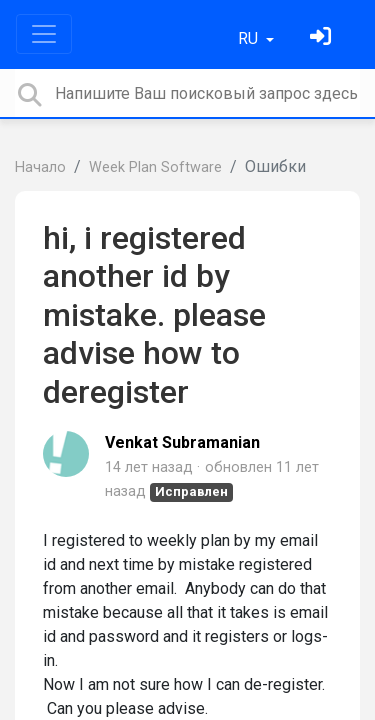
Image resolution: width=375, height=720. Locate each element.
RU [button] (250, 38)
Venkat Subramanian (182, 442)
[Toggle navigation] (44, 34)
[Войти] (323, 38)
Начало (40, 167)
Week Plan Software (155, 167)
